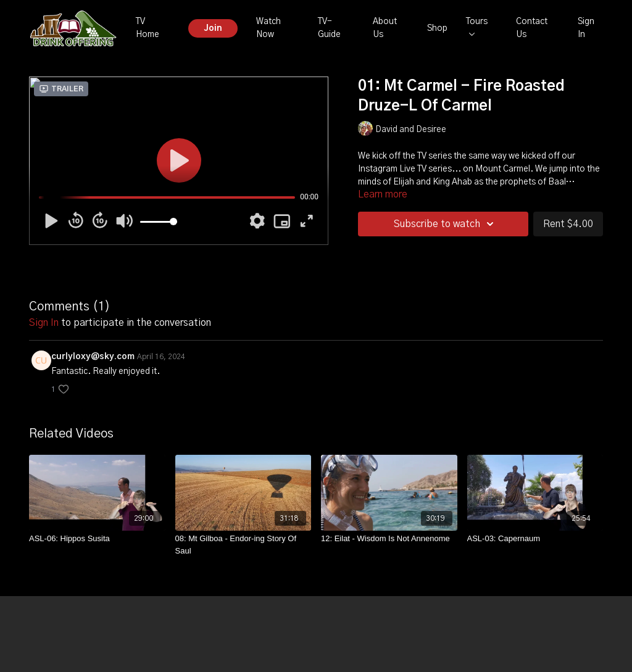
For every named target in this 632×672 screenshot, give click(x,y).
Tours (477, 27)
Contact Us (532, 28)
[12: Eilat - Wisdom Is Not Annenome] (389, 539)
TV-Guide (329, 28)
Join (213, 28)
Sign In (586, 28)
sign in (44, 323)
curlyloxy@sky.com (93, 357)
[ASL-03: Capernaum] (535, 539)
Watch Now (268, 28)
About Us (385, 28)
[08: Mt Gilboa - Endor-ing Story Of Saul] (243, 545)
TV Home (148, 28)
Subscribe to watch (446, 224)
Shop (437, 28)
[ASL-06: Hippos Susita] (97, 539)
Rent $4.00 (568, 224)
